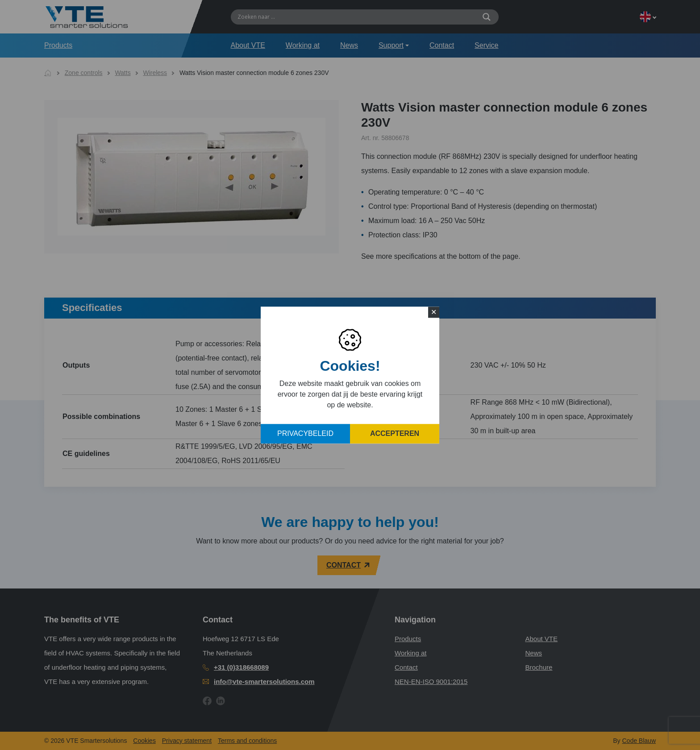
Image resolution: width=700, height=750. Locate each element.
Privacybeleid (305, 433)
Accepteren (395, 433)
